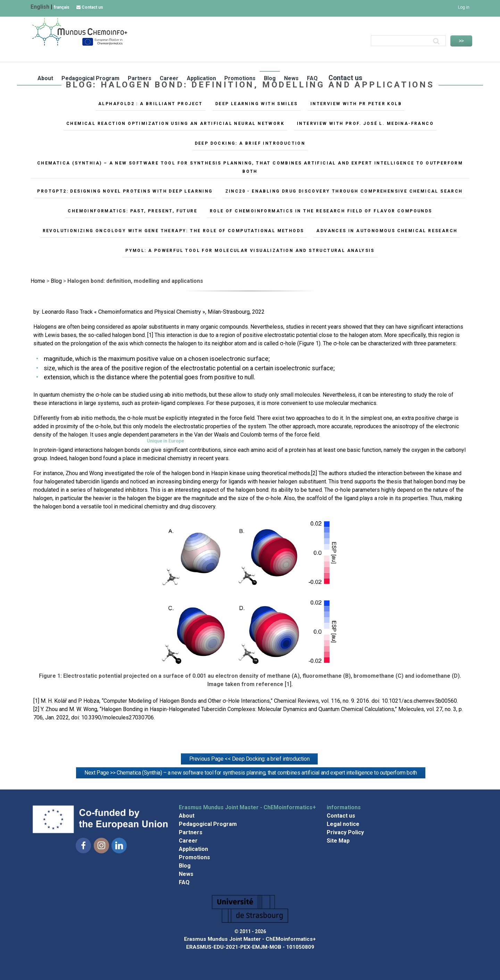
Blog (373, 55)
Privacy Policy (345, 832)
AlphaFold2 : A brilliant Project (151, 104)
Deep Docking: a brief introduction (250, 143)
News (394, 55)
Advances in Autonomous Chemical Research (387, 231)
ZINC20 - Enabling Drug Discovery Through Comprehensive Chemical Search (344, 191)
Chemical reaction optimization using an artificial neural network (175, 124)
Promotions (343, 55)
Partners (243, 55)
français (62, 7)
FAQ (415, 55)
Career (272, 55)
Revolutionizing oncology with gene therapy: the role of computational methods (173, 231)
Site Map (338, 841)
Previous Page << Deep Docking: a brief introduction (249, 759)
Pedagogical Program (194, 55)
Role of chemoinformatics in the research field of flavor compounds (321, 211)
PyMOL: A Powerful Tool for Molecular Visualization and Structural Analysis (250, 251)
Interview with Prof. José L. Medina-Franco (365, 124)
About (148, 55)
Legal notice (343, 824)
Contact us (90, 7)
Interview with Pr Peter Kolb (356, 104)
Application (305, 55)
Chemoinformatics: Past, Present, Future (132, 211)
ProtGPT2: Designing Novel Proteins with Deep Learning (125, 191)
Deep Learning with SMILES (257, 104)
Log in (464, 7)
